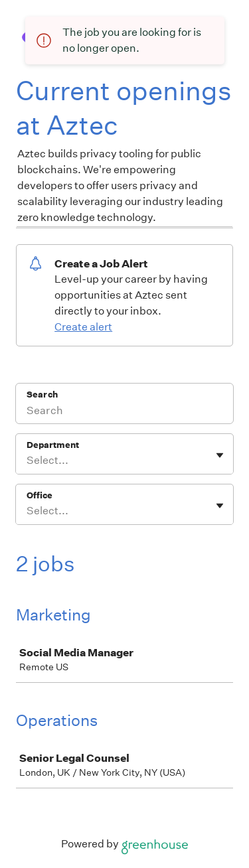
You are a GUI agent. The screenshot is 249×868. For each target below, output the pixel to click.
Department (53, 445)
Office (40, 495)
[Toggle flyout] (220, 455)
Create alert (83, 327)
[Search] (124, 412)
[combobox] (28, 461)
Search (42, 395)
